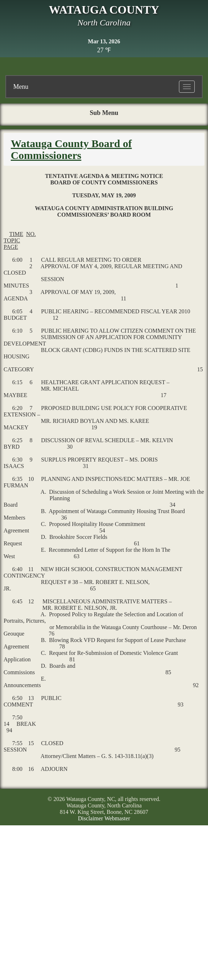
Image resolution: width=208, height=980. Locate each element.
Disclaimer (90, 818)
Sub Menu (104, 113)
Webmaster (117, 818)
